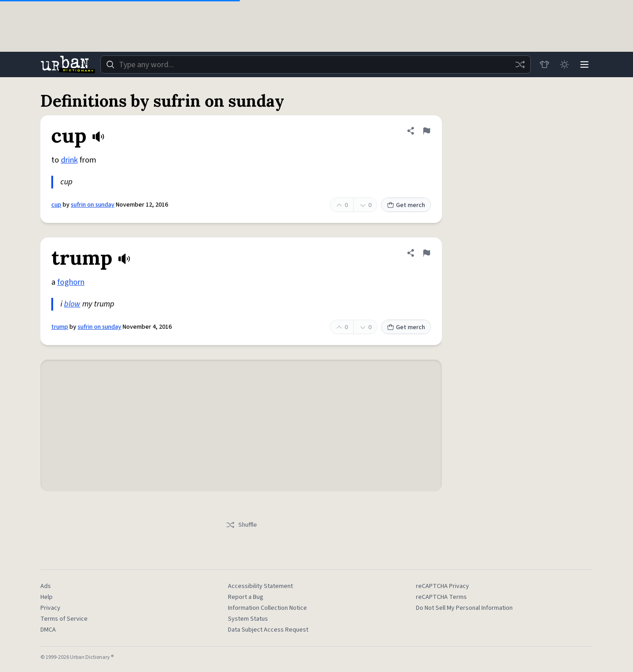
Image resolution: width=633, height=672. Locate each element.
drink (69, 160)
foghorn (71, 282)
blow (72, 304)
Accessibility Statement (260, 586)
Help (47, 597)
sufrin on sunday (93, 205)
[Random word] (520, 64)
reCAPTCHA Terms (441, 597)
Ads (46, 586)
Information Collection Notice (267, 608)
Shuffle (241, 525)
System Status (248, 619)
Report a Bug (246, 597)
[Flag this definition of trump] (426, 253)
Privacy (50, 608)
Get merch (406, 205)
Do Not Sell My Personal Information (464, 608)
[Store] (544, 64)
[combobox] (316, 64)
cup (56, 205)
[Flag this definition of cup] (426, 131)
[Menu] (584, 64)
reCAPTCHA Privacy (443, 586)
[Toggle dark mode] (564, 64)
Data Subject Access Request (268, 630)
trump (60, 327)
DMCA (48, 630)
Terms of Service (64, 619)
